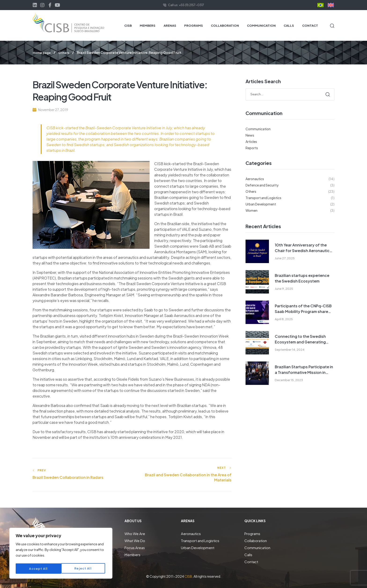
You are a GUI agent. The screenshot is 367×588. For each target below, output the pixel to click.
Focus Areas (135, 547)
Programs (252, 533)
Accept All (84, 569)
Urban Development (198, 547)
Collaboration (256, 540)
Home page (42, 52)
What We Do (135, 540)
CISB (188, 576)
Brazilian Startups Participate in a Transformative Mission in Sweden (304, 370)
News (250, 135)
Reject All (38, 569)
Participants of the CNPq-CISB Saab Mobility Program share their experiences (303, 309)
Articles (251, 141)
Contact (251, 561)
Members (132, 554)
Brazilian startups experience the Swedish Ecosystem (302, 278)
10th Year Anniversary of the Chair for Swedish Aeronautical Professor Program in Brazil (304, 248)
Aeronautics (191, 533)
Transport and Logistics (200, 540)
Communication (258, 129)
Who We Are (135, 533)
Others (65, 52)
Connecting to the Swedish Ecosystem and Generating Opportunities (300, 339)
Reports (252, 148)
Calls (248, 554)
